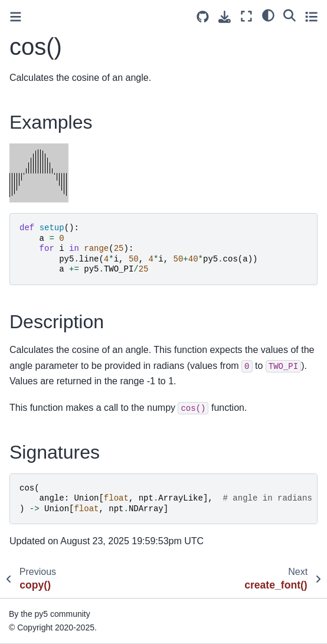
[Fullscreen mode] (246, 16)
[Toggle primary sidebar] (16, 17)
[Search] (290, 15)
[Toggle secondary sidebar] (311, 16)
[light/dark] (268, 15)
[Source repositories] (203, 17)
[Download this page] (225, 17)
